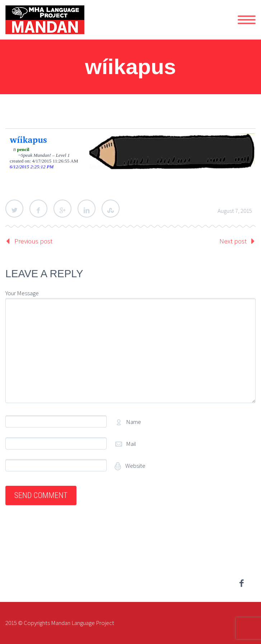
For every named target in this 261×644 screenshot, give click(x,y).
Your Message (22, 293)
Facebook (38, 209)
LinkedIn (87, 209)
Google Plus (62, 209)
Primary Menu (247, 20)
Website (135, 466)
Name (134, 422)
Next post (233, 241)
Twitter (14, 209)
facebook (241, 583)
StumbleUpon (111, 209)
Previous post (33, 241)
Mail (131, 444)
